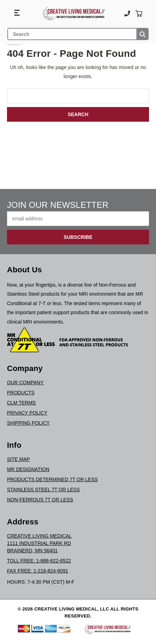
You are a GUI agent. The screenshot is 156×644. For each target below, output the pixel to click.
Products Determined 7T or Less (52, 479)
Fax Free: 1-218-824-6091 (38, 571)
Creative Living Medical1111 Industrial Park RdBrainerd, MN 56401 (39, 543)
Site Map (18, 459)
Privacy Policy (27, 413)
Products (21, 393)
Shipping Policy (28, 423)
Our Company (25, 382)
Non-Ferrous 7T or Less (40, 500)
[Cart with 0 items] (139, 13)
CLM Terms (21, 403)
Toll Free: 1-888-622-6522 (39, 561)
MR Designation (28, 469)
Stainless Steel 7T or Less (43, 490)
